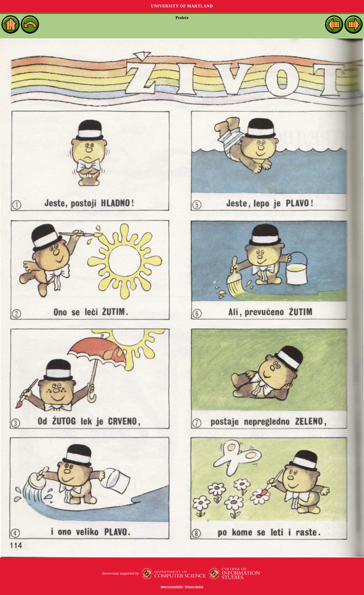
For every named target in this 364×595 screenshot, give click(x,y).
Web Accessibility (172, 587)
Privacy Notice (194, 587)
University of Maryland (182, 6)
